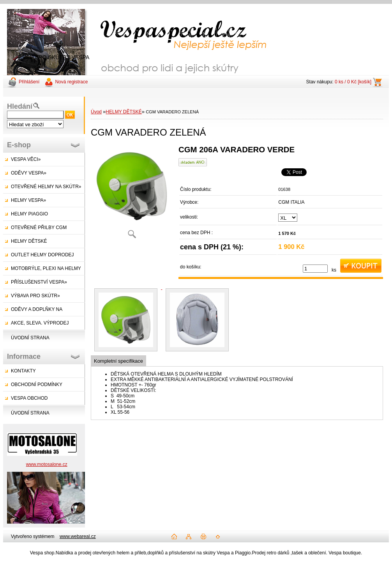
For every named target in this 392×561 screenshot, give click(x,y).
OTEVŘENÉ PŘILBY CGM (39, 228)
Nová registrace (71, 82)
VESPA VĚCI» (26, 159)
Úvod (96, 112)
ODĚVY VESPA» (29, 173)
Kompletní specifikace (118, 361)
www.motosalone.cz (47, 464)
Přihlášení (29, 82)
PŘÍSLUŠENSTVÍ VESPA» (39, 282)
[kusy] (315, 269)
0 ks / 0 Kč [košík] (353, 82)
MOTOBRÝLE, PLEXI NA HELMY (46, 268)
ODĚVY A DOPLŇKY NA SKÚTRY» (33, 311)
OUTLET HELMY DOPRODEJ (42, 255)
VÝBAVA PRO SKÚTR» (35, 296)
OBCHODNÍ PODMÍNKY (37, 385)
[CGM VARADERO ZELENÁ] (132, 195)
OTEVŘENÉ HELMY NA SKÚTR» (46, 187)
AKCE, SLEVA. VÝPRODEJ (40, 323)
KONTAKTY (23, 371)
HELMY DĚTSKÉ (29, 241)
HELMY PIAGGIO (29, 214)
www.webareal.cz (78, 536)
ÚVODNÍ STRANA (30, 338)
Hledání (20, 106)
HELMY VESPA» (28, 200)
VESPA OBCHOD (29, 398)
